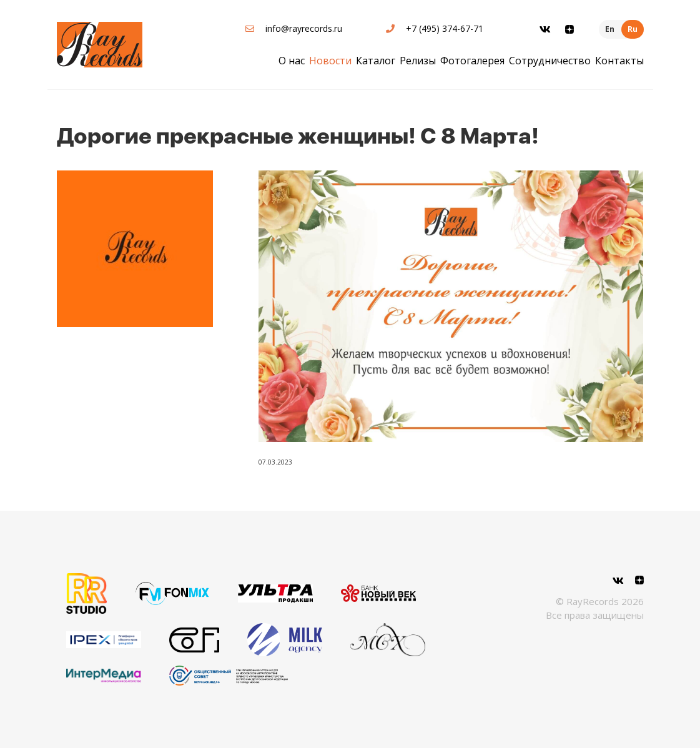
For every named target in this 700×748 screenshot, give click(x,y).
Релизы (418, 61)
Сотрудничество (550, 61)
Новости (330, 61)
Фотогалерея (472, 61)
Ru (633, 29)
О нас (292, 61)
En (610, 29)
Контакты (619, 61)
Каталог (376, 61)
